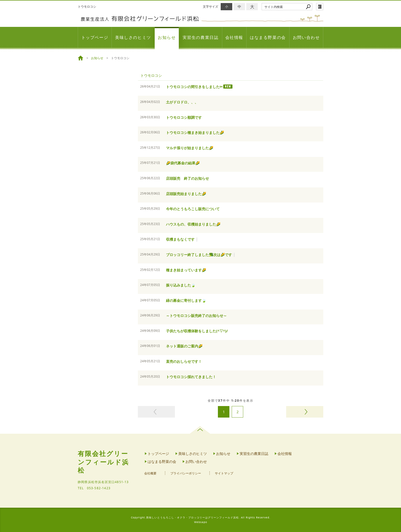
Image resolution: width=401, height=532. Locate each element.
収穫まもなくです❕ (182, 239)
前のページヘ (156, 412)
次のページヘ (305, 412)
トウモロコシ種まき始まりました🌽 (195, 132)
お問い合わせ (306, 37)
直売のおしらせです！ (184, 361)
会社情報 (234, 37)
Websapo (201, 522)
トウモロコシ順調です (184, 117)
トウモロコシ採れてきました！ (191, 377)
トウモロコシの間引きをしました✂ (194, 87)
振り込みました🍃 (181, 285)
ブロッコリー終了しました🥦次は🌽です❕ (201, 255)
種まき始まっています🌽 (186, 270)
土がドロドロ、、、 (182, 102)
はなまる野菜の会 (268, 37)
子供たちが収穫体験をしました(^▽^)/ (197, 331)
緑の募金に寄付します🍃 (186, 300)
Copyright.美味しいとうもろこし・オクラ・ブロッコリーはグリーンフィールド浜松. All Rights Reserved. (201, 518)
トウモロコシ (151, 75)
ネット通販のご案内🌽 (184, 346)
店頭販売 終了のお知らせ (187, 178)
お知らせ (167, 37)
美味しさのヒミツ (133, 37)
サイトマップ (224, 473)
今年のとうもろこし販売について (193, 209)
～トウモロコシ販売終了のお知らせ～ (196, 316)
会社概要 (150, 473)
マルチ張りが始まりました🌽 (190, 148)
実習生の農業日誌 (201, 37)
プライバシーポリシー (186, 473)
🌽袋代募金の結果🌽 (183, 163)
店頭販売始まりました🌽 (186, 194)
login (320, 7)
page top (201, 430)
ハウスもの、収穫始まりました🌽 (193, 224)
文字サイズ (210, 7)
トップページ (95, 37)
